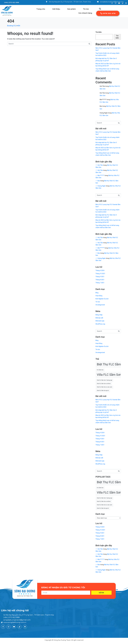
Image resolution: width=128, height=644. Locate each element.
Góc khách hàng (85, 13)
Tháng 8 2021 (100, 280)
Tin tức (86, 9)
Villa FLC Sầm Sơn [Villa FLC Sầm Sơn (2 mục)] (109, 375)
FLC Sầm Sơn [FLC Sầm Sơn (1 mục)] (100, 370)
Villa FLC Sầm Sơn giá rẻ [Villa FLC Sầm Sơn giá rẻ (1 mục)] (103, 391)
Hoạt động (99, 296)
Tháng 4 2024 (100, 270)
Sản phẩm (71, 9)
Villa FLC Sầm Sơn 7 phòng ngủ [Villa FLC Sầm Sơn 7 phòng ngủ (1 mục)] (105, 380)
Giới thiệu (56, 9)
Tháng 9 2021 (100, 277)
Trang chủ (41, 9)
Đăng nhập (99, 315)
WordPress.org (100, 324)
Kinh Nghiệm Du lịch (102, 299)
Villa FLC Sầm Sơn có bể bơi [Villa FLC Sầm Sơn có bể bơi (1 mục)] (104, 384)
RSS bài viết (99, 318)
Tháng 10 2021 (100, 274)
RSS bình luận (100, 321)
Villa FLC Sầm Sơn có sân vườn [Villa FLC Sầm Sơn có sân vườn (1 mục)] (104, 387)
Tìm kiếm (99, 32)
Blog (97, 293)
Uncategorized (100, 305)
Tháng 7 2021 (100, 283)
